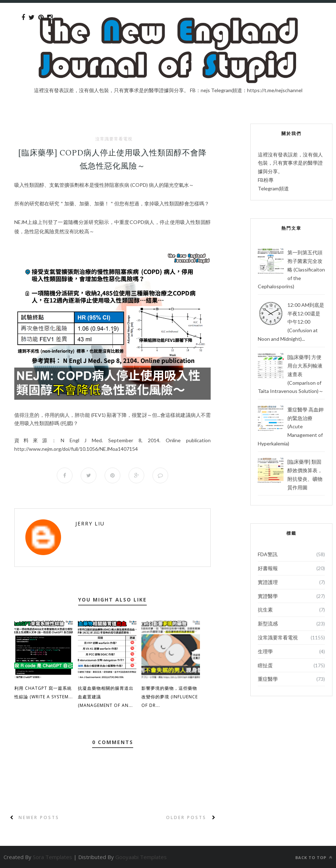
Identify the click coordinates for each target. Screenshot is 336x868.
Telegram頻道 (273, 188)
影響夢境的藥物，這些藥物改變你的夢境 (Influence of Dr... (170, 697)
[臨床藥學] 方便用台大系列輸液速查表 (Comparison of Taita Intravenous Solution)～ (291, 374)
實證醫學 (268, 596)
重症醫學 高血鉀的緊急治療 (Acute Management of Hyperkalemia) (291, 426)
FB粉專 (266, 180)
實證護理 (268, 582)
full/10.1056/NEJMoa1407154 (76, 449)
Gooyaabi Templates (141, 857)
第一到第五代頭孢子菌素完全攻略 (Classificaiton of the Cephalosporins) (291, 269)
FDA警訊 (268, 554)
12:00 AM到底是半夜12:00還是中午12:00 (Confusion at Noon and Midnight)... (291, 322)
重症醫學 (268, 679)
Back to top (314, 857)
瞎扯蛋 (265, 665)
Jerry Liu (90, 523)
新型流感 (268, 623)
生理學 (265, 651)
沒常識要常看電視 (114, 139)
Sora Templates (52, 857)
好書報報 (268, 568)
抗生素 (265, 610)
